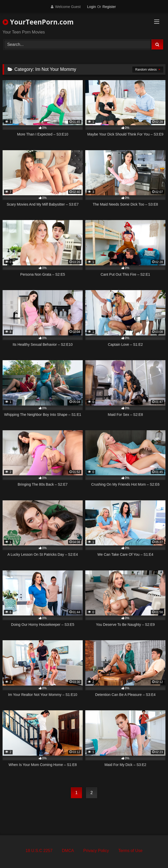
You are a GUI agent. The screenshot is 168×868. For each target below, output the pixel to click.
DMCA (68, 851)
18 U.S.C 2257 (39, 851)
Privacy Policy (96, 851)
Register (109, 7)
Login (91, 7)
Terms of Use (130, 851)
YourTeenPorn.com (38, 22)
